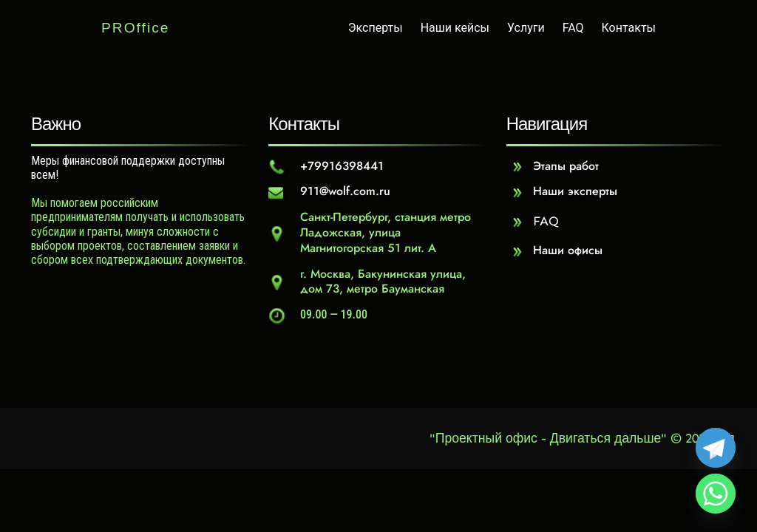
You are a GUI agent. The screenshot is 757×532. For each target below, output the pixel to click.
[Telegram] (716, 448)
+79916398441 (342, 166)
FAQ (546, 221)
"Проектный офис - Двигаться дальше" (548, 438)
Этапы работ (566, 166)
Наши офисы (568, 250)
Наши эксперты (575, 191)
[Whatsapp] (716, 494)
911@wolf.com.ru (345, 191)
